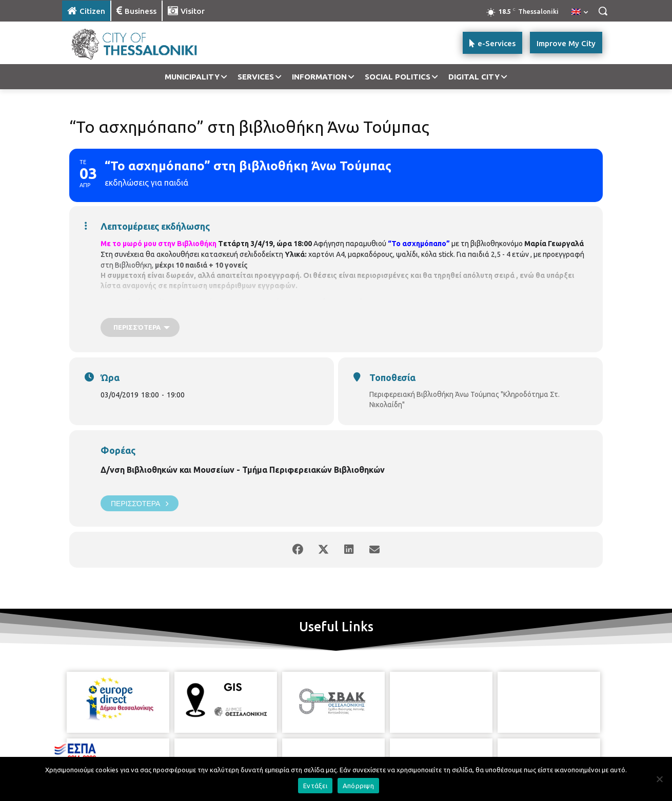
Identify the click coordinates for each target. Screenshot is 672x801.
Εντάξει (315, 786)
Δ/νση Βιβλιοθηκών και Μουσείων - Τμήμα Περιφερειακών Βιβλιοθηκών (243, 470)
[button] (603, 11)
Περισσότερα (140, 503)
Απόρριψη (358, 786)
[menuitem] (580, 12)
